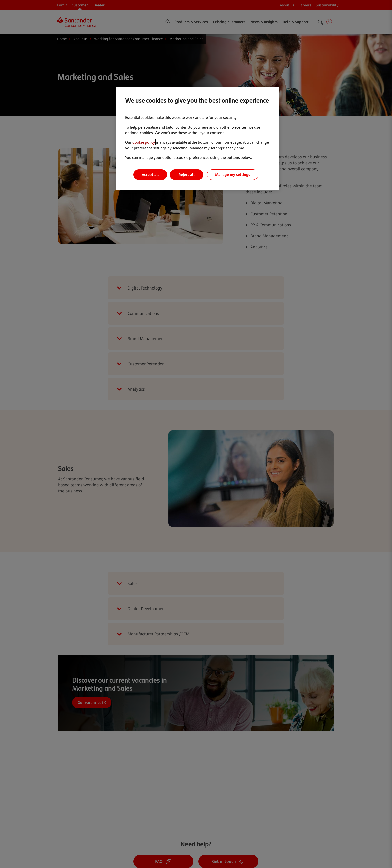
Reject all (187, 175)
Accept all (150, 175)
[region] (198, 138)
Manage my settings (233, 175)
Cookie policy (144, 142)
